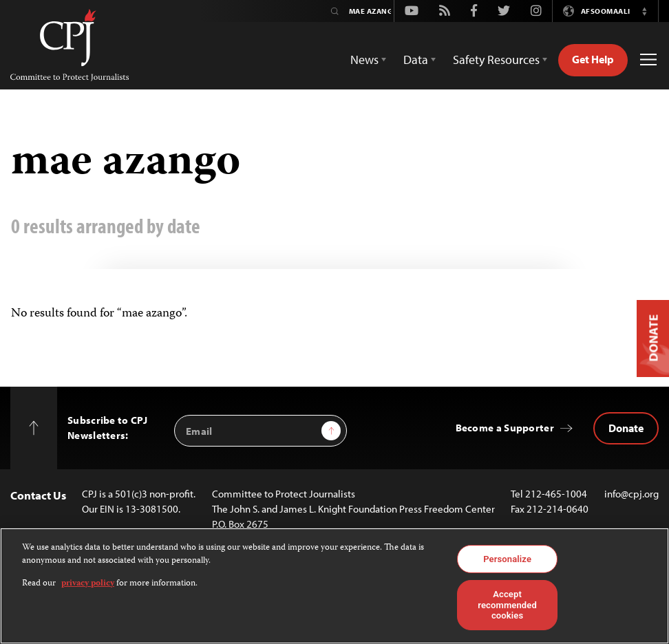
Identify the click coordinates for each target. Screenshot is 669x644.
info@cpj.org (631, 494)
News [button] (364, 60)
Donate (626, 428)
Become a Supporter (505, 428)
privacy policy (88, 584)
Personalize (507, 559)
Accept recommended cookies (507, 605)
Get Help (593, 59)
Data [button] (416, 60)
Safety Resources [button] (496, 60)
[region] (334, 586)
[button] (644, 11)
